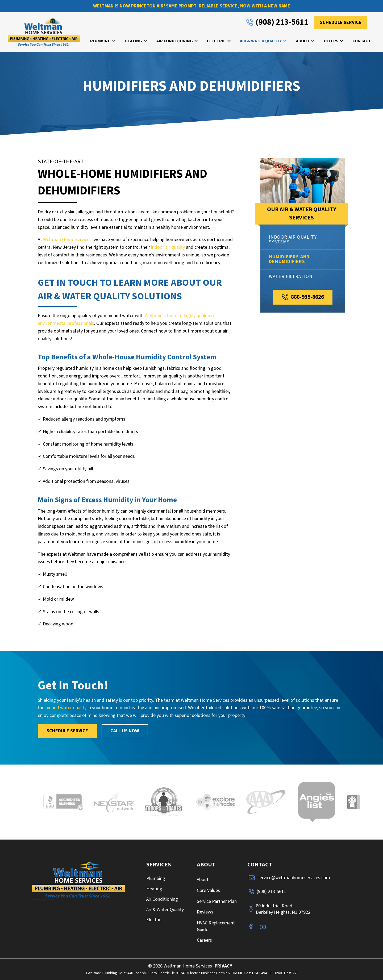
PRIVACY (223, 966)
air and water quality (66, 708)
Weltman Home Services (67, 240)
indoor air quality (168, 247)
